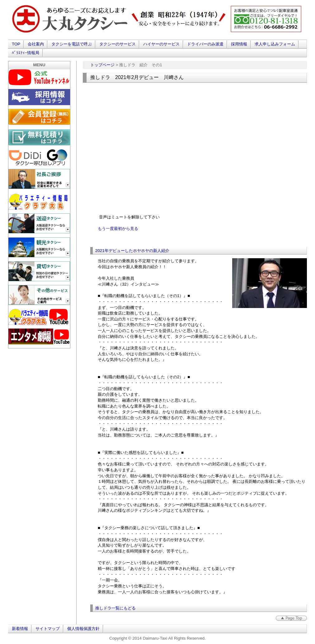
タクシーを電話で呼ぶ (72, 44)
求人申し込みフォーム (275, 44)
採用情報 (239, 44)
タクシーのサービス (118, 44)
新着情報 (20, 629)
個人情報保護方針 (83, 629)
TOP (16, 44)
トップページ (102, 65)
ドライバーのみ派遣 (205, 44)
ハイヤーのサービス (161, 44)
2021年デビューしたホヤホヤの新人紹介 (132, 251)
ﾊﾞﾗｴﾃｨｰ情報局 (26, 53)
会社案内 (36, 44)
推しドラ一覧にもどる (115, 608)
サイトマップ (48, 629)
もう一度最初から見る (118, 229)
